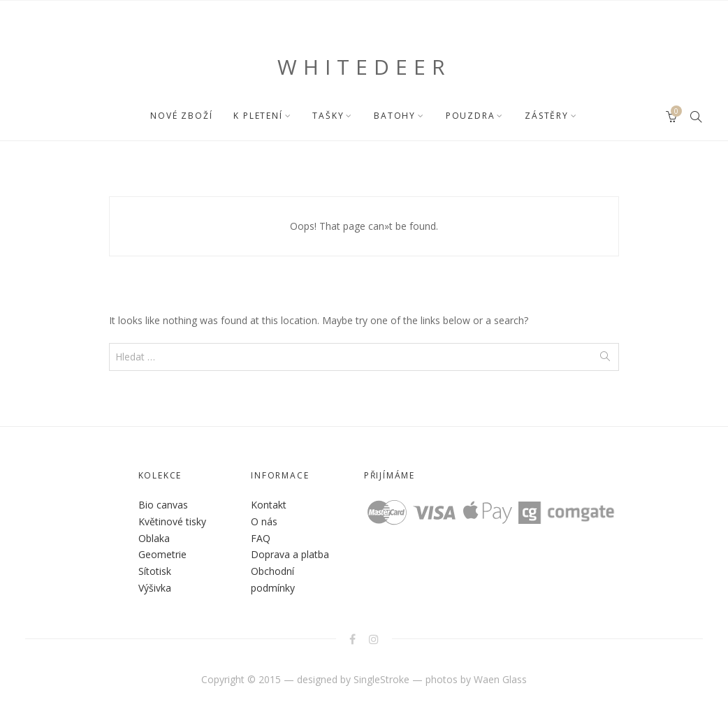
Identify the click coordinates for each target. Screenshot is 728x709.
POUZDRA (471, 116)
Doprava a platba (290, 554)
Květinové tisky (172, 521)
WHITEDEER (364, 67)
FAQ (261, 538)
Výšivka (155, 588)
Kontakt (269, 505)
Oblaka (154, 538)
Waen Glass (500, 679)
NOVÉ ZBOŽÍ (181, 116)
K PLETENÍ (258, 116)
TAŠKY (328, 116)
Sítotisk (155, 571)
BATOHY (395, 116)
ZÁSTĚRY (547, 116)
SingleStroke (381, 679)
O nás (264, 521)
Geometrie (162, 554)
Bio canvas (163, 505)
